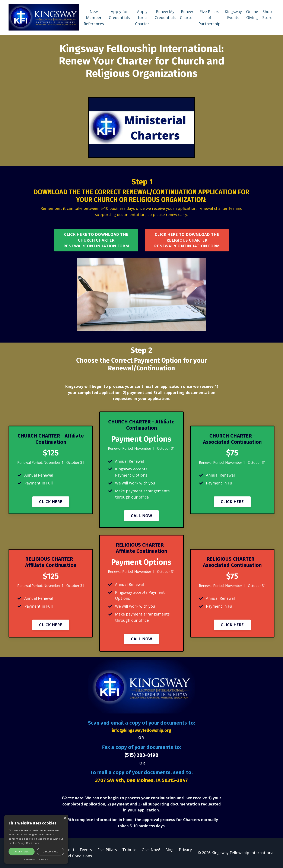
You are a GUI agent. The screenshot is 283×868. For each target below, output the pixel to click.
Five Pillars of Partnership (209, 18)
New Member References (94, 18)
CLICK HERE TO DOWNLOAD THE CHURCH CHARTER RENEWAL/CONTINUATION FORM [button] (96, 240)
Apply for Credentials (119, 15)
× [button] (65, 818)
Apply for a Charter (142, 18)
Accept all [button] (22, 851)
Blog (169, 850)
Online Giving (252, 15)
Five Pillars (107, 850)
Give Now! (151, 850)
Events (86, 850)
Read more (33, 843)
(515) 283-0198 (141, 755)
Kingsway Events (233, 15)
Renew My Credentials (165, 15)
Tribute (129, 850)
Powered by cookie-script (36, 859)
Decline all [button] (50, 851)
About (69, 850)
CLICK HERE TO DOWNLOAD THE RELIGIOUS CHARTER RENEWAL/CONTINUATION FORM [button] (187, 240)
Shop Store (267, 15)
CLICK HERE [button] (51, 502)
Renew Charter (187, 15)
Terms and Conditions (72, 856)
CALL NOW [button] (141, 516)
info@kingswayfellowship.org (141, 730)
